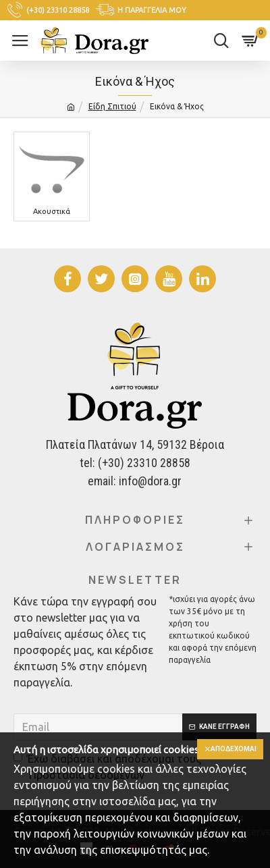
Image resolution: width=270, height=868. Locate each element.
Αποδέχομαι (234, 749)
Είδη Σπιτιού (112, 106)
